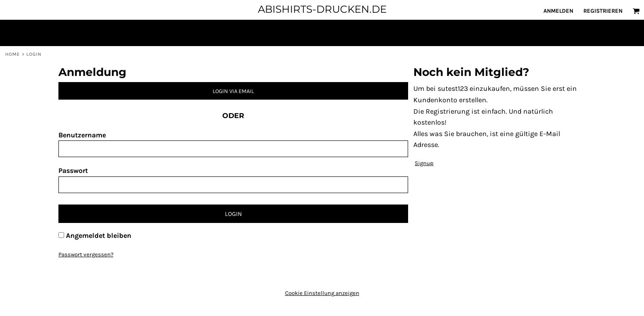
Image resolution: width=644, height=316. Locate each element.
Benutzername (82, 135)
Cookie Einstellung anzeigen (322, 293)
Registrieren (603, 11)
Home (13, 54)
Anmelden (558, 11)
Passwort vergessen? (86, 254)
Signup (424, 163)
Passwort (73, 171)
